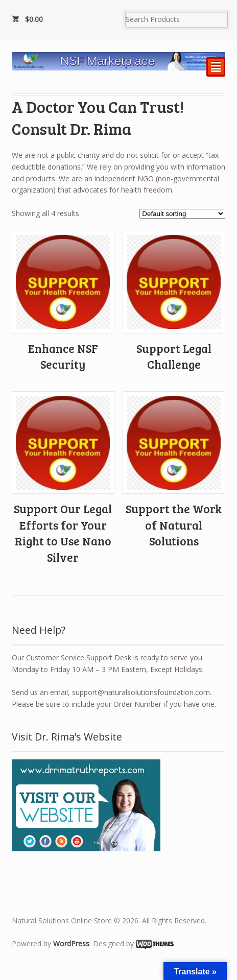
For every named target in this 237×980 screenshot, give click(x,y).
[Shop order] (182, 214)
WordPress (71, 943)
